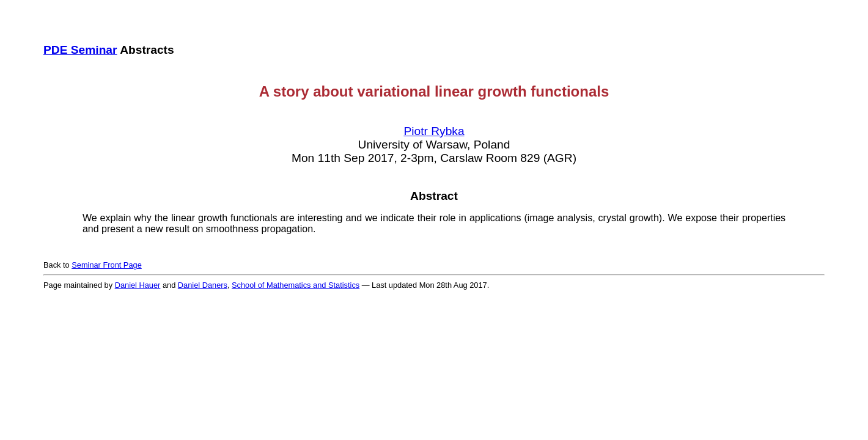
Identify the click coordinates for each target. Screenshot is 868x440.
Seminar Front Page (107, 265)
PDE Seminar (80, 50)
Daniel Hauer (138, 285)
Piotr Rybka (434, 131)
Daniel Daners (203, 285)
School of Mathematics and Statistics (296, 285)
